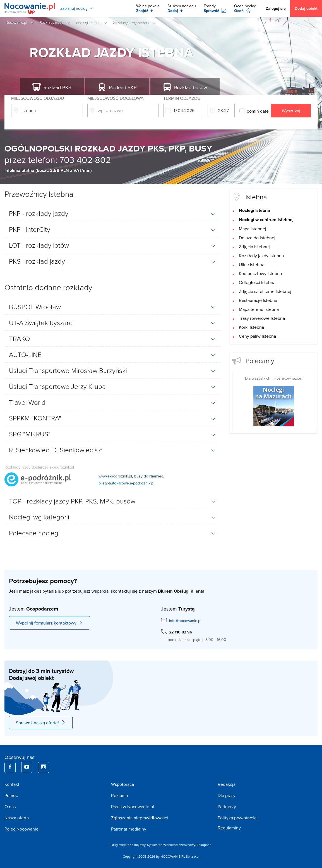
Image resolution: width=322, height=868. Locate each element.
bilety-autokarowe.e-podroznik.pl (126, 483)
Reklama (119, 795)
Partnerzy (227, 806)
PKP (123, 87)
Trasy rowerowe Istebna (262, 318)
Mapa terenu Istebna (259, 309)
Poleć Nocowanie (21, 829)
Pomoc (11, 795)
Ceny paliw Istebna (257, 336)
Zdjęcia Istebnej (254, 247)
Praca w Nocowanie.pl (133, 806)
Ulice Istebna (252, 264)
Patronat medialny (129, 829)
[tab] (113, 213)
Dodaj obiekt (306, 8)
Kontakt (12, 784)
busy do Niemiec (149, 476)
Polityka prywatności (238, 818)
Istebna (256, 197)
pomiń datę (257, 111)
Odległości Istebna (257, 282)
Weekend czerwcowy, (180, 845)
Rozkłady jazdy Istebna (261, 256)
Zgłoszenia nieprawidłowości (140, 818)
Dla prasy (227, 795)
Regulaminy (229, 828)
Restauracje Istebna (258, 300)
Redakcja (227, 784)
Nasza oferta (17, 818)
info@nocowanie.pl (185, 621)
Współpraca (122, 784)
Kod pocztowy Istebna (260, 273)
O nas (10, 806)
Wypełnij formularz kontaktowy (50, 623)
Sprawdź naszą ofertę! (41, 723)
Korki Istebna (251, 327)
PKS (57, 87)
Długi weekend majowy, (129, 845)
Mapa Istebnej (253, 229)
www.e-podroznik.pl (115, 476)
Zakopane (204, 845)
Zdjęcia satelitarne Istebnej (265, 291)
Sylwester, (155, 845)
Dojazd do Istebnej (257, 238)
